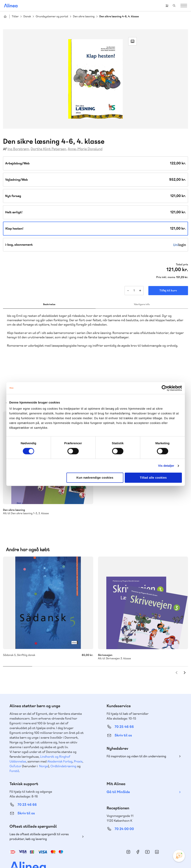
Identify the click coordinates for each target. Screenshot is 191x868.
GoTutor (15, 744)
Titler (15, 17)
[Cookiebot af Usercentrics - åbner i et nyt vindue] (165, 388)
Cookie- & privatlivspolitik (42, 857)
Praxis (78, 739)
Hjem (5, 16)
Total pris (182, 265)
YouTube (147, 830)
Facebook (138, 830)
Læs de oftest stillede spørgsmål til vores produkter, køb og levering (39, 814)
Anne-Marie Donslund (85, 149)
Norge (44, 744)
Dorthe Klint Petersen (48, 149)
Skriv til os (123, 713)
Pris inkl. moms (166, 277)
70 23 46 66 (27, 783)
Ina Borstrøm (18, 149)
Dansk (27, 17)
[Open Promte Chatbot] (179, 856)
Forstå (14, 749)
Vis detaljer (166, 466)
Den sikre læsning (84, 17)
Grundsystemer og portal (52, 17)
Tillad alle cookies (153, 478)
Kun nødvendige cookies (95, 478)
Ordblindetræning (63, 744)
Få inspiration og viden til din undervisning (136, 734)
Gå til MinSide (118, 770)
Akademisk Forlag (60, 739)
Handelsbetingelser (70, 857)
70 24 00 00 (124, 807)
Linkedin (157, 830)
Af (5, 149)
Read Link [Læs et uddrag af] (132, 41)
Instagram (128, 830)
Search (174, 6)
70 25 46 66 (124, 705)
